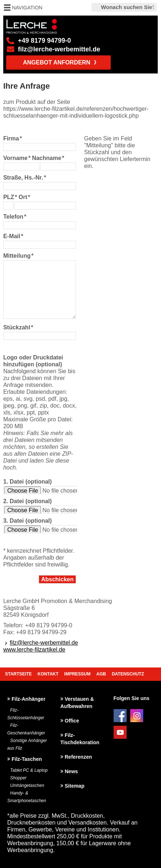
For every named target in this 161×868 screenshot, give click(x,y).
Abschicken (58, 579)
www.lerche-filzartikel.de (34, 650)
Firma (13, 138)
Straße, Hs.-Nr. (25, 178)
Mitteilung (18, 256)
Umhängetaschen (27, 785)
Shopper (18, 778)
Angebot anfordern (56, 62)
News (71, 771)
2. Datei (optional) (27, 501)
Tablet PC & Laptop (29, 770)
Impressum (78, 674)
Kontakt (48, 674)
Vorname (17, 158)
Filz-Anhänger (28, 699)
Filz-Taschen (27, 759)
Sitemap (75, 786)
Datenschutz (128, 674)
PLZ (10, 197)
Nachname (48, 158)
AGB (101, 674)
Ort (24, 197)
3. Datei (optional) (27, 521)
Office (72, 721)
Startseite (18, 674)
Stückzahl (18, 327)
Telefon (15, 217)
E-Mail (13, 236)
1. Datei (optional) (27, 482)
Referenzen (78, 757)
